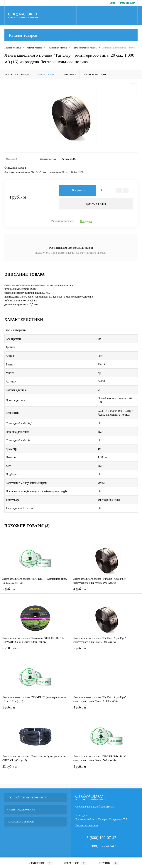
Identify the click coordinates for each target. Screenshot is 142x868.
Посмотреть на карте (87, 826)
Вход (113, 3)
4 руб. (106, 591)
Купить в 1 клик (96, 204)
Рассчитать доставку (62, 221)
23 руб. (35, 769)
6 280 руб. (35, 650)
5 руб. (35, 591)
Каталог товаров (71, 35)
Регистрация (128, 3)
